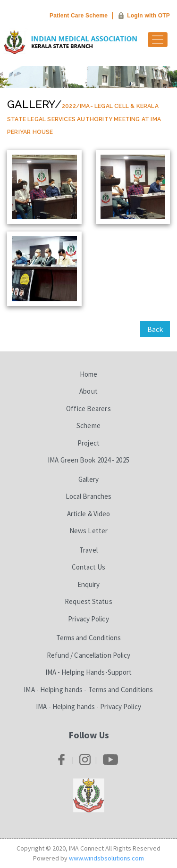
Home (88, 374)
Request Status (88, 601)
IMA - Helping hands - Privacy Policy (88, 707)
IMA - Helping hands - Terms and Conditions (88, 690)
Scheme (88, 426)
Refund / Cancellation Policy (89, 655)
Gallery (31, 104)
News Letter (88, 531)
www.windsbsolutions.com (106, 858)
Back (155, 329)
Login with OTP (148, 16)
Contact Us (89, 567)
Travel (88, 550)
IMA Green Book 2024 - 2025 (88, 460)
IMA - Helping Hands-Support (89, 672)
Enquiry (89, 584)
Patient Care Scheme (79, 16)
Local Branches (88, 496)
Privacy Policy (88, 619)
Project (88, 443)
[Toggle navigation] (158, 40)
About (88, 391)
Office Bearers (88, 409)
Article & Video (89, 514)
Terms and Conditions (89, 638)
